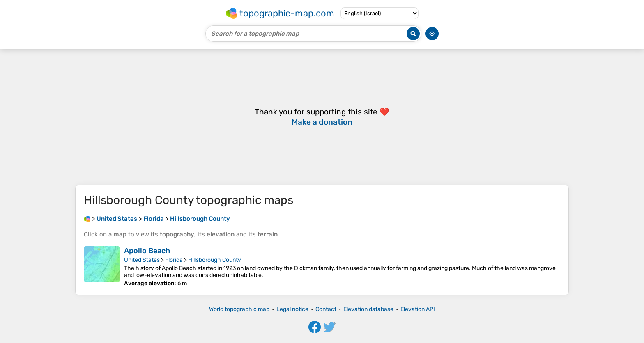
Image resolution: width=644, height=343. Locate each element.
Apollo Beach (147, 251)
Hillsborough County (215, 260)
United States (142, 260)
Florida (174, 260)
